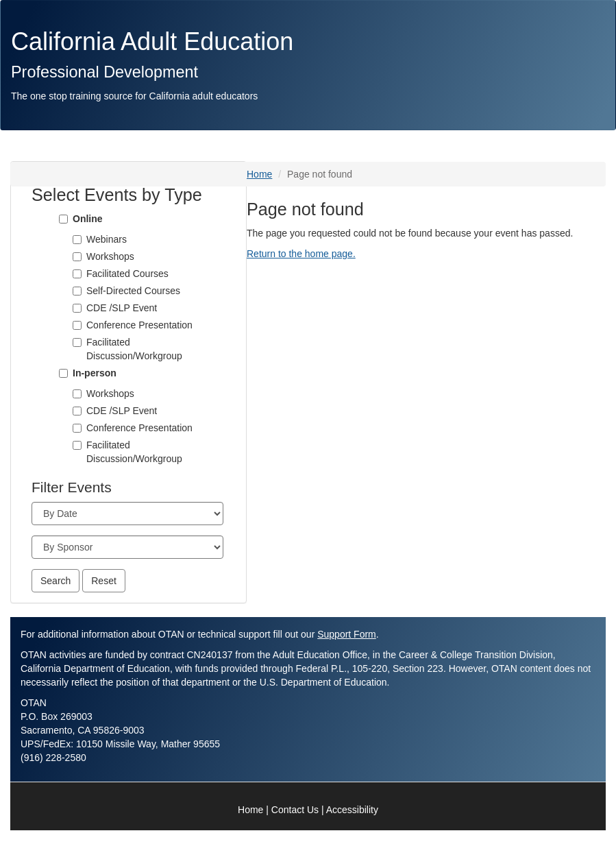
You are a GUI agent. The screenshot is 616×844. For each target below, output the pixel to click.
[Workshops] (77, 394)
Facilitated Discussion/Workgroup (134, 349)
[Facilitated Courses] (77, 274)
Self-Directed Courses (133, 291)
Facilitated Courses (127, 274)
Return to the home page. (301, 254)
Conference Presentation (139, 325)
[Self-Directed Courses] (77, 291)
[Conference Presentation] (77, 325)
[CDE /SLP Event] (77, 308)
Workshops (110, 394)
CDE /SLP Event (122, 308)
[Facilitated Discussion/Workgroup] (77, 342)
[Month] (127, 514)
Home (259, 174)
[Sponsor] (127, 547)
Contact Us (295, 810)
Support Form (347, 634)
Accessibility (352, 810)
